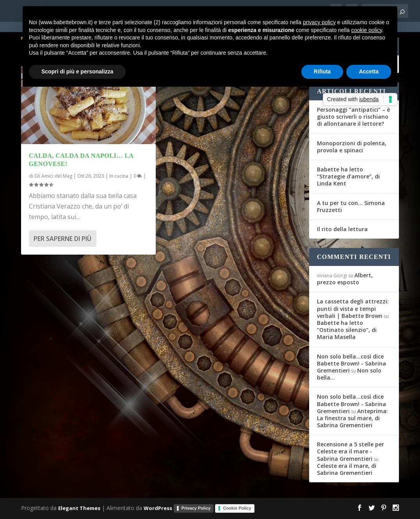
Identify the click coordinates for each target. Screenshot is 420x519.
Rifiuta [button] (322, 71)
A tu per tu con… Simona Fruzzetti (351, 206)
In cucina (119, 176)
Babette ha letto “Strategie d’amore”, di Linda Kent (348, 176)
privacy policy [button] (319, 22)
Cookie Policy (237, 508)
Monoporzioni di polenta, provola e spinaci (352, 147)
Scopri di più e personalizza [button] (77, 71)
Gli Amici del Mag (53, 176)
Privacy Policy (196, 508)
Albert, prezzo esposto (345, 279)
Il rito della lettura (342, 229)
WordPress (158, 508)
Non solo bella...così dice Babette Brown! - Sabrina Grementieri (351, 363)
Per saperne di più (62, 239)
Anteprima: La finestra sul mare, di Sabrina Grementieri (352, 418)
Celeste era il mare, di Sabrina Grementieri (347, 469)
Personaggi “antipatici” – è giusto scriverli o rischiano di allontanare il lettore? (353, 117)
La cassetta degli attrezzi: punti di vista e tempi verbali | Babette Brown (353, 308)
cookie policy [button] (367, 30)
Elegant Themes (79, 508)
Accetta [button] (369, 71)
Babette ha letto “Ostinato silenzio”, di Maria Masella (347, 330)
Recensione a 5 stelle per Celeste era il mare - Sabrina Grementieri (351, 451)
